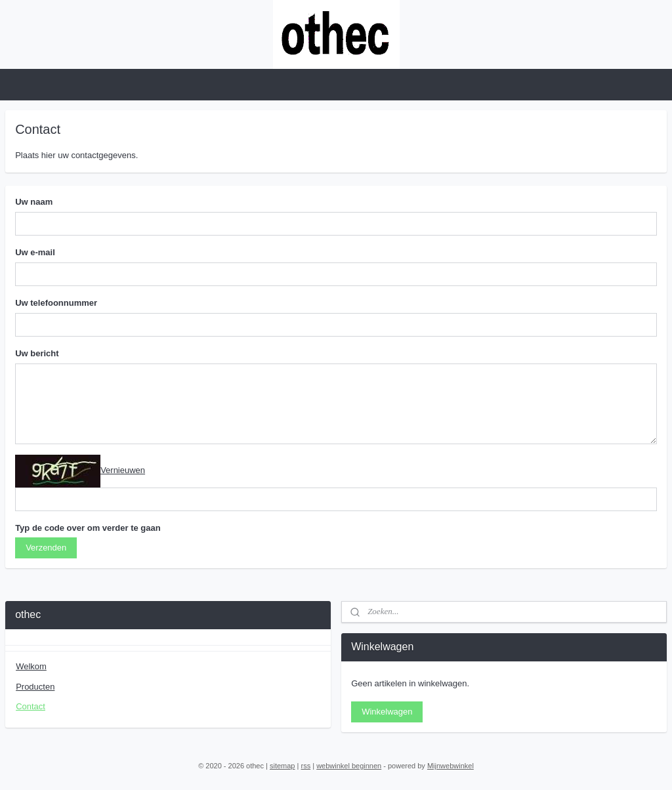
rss (305, 766)
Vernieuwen (123, 470)
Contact (31, 706)
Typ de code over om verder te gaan (88, 528)
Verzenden (46, 548)
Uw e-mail (35, 252)
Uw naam (34, 202)
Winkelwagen (387, 712)
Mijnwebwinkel (451, 766)
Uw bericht (37, 353)
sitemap (283, 766)
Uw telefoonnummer (56, 303)
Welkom (31, 666)
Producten (35, 687)
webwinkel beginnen (349, 766)
